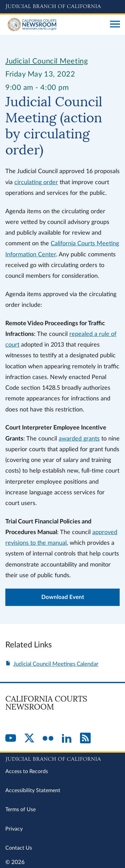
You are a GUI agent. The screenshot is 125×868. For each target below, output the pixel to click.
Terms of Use (20, 810)
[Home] (55, 25)
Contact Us (19, 848)
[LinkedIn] (67, 739)
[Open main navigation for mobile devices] (115, 25)
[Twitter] (29, 739)
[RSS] (85, 739)
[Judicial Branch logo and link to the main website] (62, 7)
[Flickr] (48, 739)
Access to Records (27, 771)
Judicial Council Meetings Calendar (56, 664)
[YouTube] (11, 739)
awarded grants (79, 439)
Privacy (14, 829)
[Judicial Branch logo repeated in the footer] (62, 758)
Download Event (63, 597)
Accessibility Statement (33, 790)
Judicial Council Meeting (46, 61)
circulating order (36, 182)
